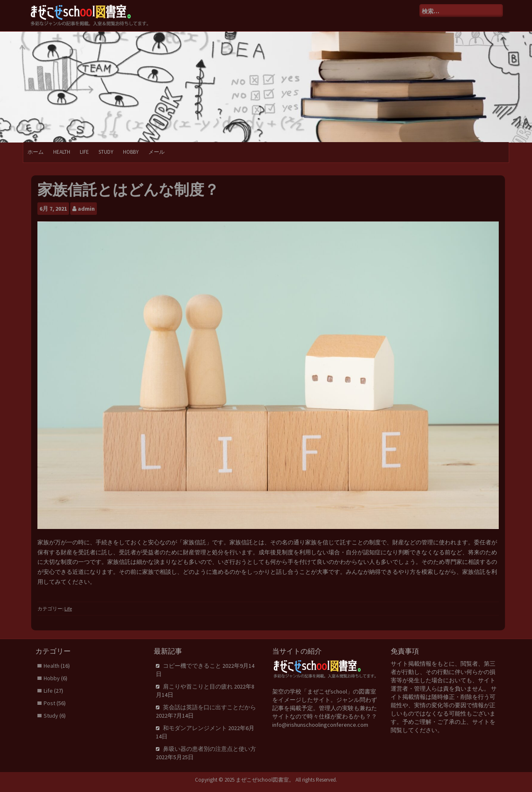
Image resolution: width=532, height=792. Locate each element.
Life (84, 152)
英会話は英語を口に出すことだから (209, 707)
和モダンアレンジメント (195, 728)
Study (106, 152)
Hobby (131, 152)
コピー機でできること (192, 666)
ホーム (36, 152)
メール (156, 152)
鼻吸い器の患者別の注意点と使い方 (209, 749)
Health (62, 152)
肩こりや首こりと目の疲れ (198, 686)
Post (49, 703)
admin (86, 209)
